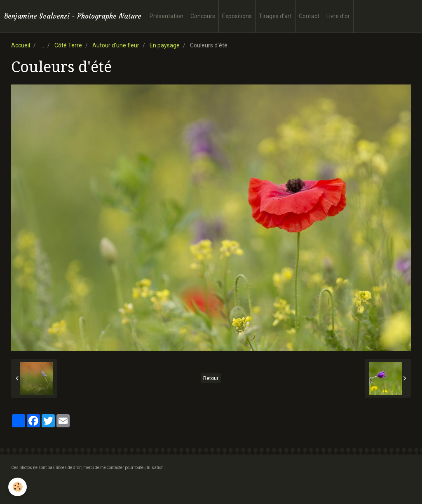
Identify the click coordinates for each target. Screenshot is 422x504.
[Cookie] (18, 487)
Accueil (21, 45)
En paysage (165, 45)
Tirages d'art (275, 16)
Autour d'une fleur (116, 45)
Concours (203, 16)
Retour (211, 378)
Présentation (166, 16)
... (42, 45)
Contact (309, 16)
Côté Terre (68, 45)
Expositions (237, 16)
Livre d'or (338, 16)
